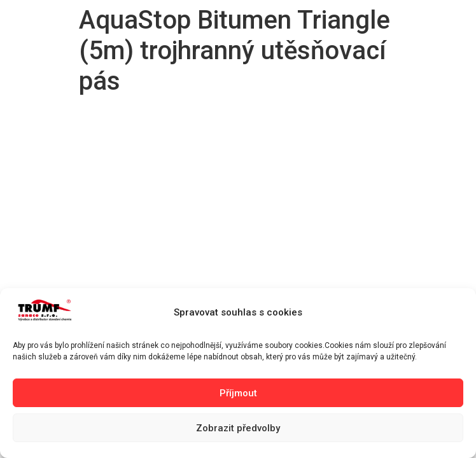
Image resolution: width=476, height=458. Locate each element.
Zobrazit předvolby (238, 428)
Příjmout (238, 393)
